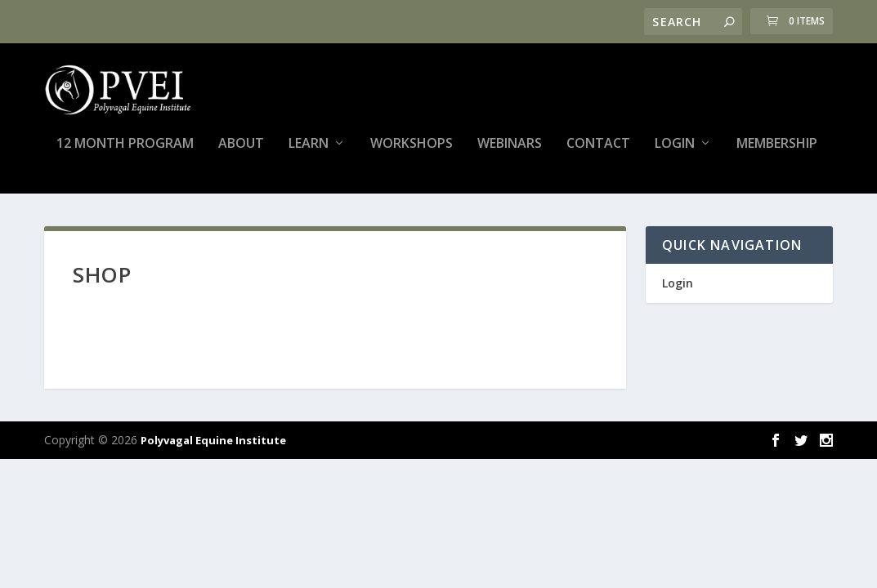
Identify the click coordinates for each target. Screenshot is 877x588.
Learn (309, 152)
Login (675, 152)
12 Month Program (125, 152)
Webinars (510, 152)
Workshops (412, 152)
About (241, 152)
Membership (777, 152)
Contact (598, 152)
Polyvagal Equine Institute (213, 448)
